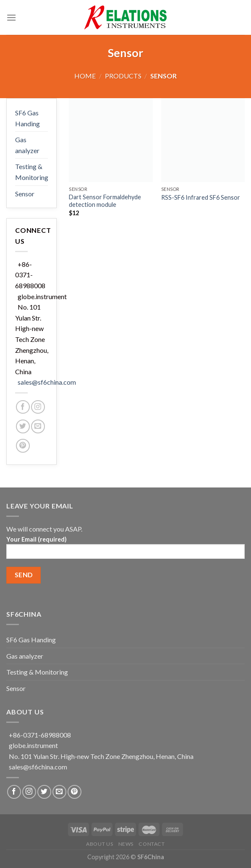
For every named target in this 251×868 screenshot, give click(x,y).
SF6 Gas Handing (27, 118)
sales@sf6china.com (47, 382)
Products (123, 76)
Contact (152, 844)
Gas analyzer (27, 145)
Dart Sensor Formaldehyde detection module (105, 201)
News (126, 844)
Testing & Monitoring (32, 172)
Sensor (25, 194)
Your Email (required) (125, 550)
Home (85, 76)
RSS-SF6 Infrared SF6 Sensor (201, 197)
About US (99, 844)
